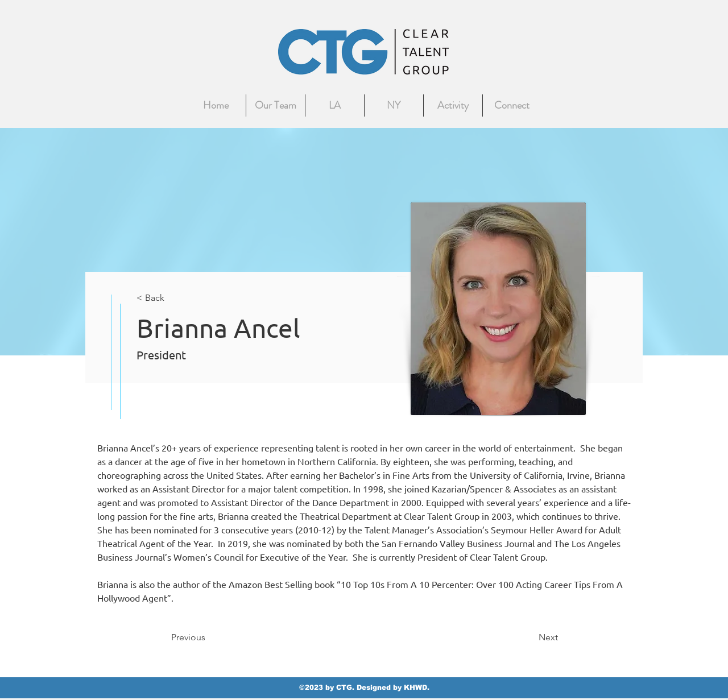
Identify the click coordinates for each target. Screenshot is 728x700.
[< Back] (174, 298)
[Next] (530, 637)
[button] (512, 105)
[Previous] (209, 637)
